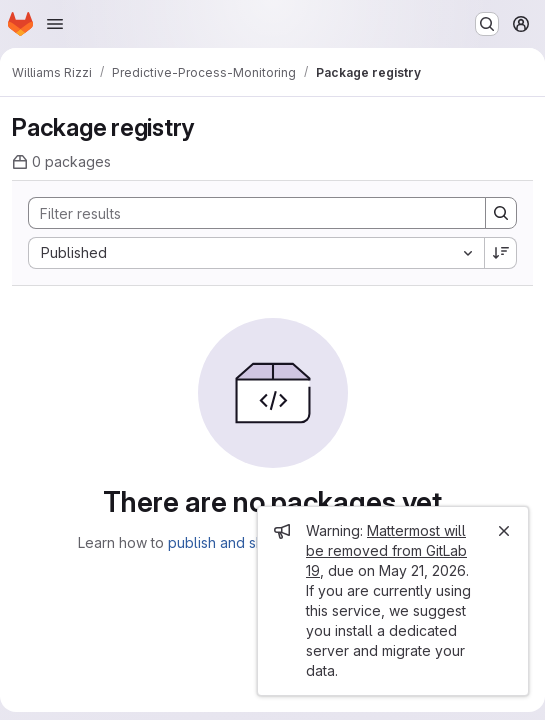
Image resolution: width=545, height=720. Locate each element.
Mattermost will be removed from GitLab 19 (386, 550)
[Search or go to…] (487, 24)
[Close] (504, 531)
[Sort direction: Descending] (501, 253)
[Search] (247, 213)
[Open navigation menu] (55, 24)
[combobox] (256, 253)
